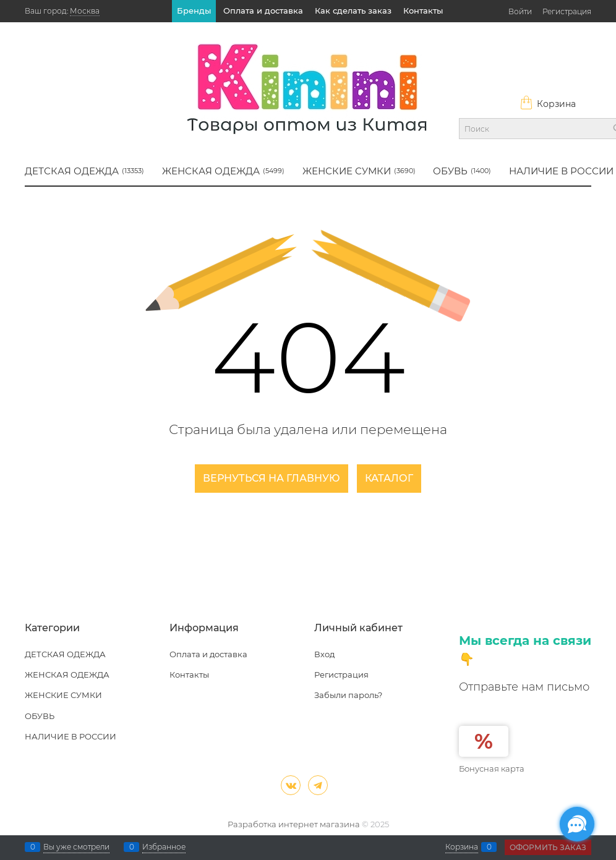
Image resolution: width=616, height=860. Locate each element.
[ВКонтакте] (291, 785)
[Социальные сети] (577, 824)
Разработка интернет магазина (294, 824)
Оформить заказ (548, 847)
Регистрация (567, 11)
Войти (520, 11)
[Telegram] (318, 785)
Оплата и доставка (263, 11)
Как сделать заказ (353, 11)
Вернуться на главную (272, 478)
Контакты (423, 11)
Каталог (389, 478)
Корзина (548, 104)
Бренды (194, 11)
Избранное (164, 847)
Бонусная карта (492, 768)
